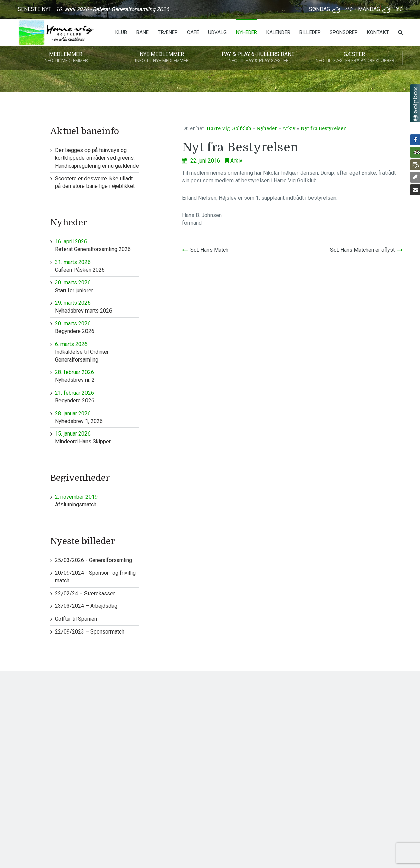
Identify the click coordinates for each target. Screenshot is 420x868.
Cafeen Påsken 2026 (97, 266)
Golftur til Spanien (76, 619)
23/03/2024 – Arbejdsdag (86, 606)
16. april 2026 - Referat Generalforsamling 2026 (112, 9)
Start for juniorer (97, 286)
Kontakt (378, 32)
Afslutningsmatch (97, 501)
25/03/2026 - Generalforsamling (94, 560)
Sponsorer (344, 32)
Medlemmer (66, 58)
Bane (142, 32)
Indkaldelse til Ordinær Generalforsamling (97, 352)
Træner (168, 32)
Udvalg (217, 32)
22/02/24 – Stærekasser (85, 593)
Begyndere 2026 (97, 327)
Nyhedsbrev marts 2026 (97, 307)
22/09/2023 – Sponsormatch (90, 632)
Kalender (278, 32)
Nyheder (246, 32)
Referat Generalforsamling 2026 (97, 245)
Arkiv (289, 128)
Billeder (310, 32)
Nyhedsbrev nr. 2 (97, 376)
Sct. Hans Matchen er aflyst (362, 250)
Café (193, 32)
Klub (121, 32)
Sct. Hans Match (209, 250)
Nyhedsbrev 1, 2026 (97, 417)
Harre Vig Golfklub (229, 128)
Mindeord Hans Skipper (97, 437)
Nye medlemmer (162, 58)
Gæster (354, 58)
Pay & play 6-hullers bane (258, 58)
